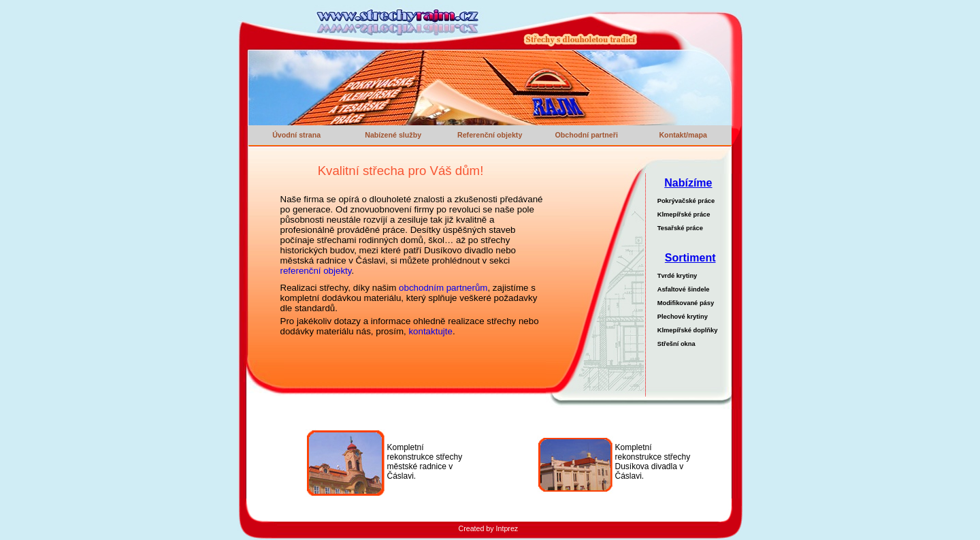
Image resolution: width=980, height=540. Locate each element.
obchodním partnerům (443, 288)
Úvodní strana (296, 135)
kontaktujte (430, 331)
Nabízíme (688, 183)
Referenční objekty (490, 135)
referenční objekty (316, 271)
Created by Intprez (489, 528)
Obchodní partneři (586, 135)
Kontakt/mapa (683, 135)
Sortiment (690, 258)
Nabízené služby (393, 135)
